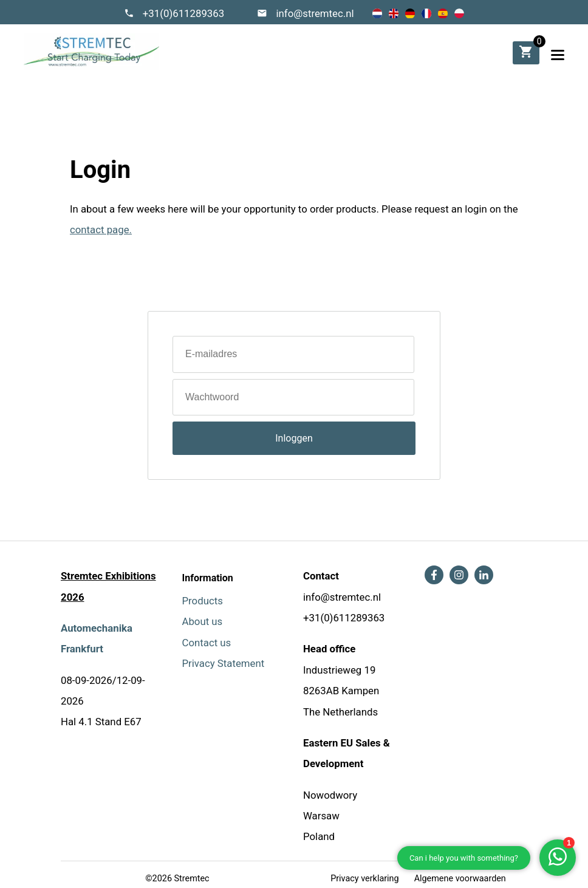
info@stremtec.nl (315, 13)
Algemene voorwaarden (460, 879)
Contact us (207, 643)
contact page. (101, 230)
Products (203, 601)
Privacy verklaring (364, 879)
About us (203, 621)
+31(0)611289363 (184, 13)
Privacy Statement (224, 663)
